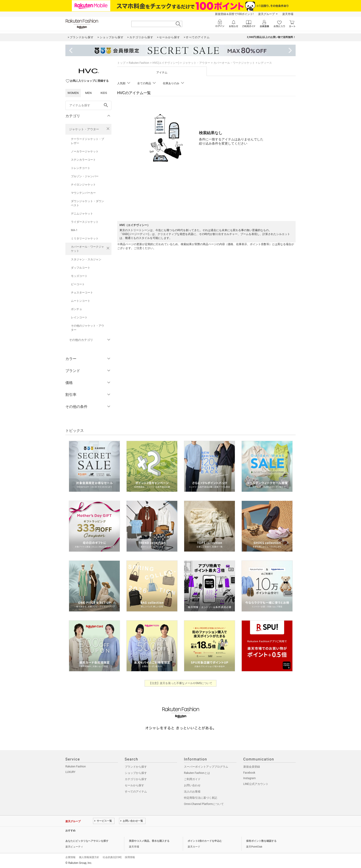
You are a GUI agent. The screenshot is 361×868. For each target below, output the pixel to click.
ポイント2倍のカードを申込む (205, 841)
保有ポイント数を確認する (261, 841)
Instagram (250, 778)
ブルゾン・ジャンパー (85, 176)
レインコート (79, 317)
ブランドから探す (136, 767)
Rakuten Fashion (139, 63)
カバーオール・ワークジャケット (87, 249)
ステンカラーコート (83, 160)
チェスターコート (82, 293)
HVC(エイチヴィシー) (166, 63)
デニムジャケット (82, 214)
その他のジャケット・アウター (87, 328)
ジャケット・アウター (84, 129)
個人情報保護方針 (89, 857)
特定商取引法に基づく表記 (201, 798)
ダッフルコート (81, 268)
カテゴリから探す (136, 779)
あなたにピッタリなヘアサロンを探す (87, 841)
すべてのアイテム (136, 792)
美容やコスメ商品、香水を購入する (149, 841)
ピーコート (78, 284)
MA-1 (74, 230)
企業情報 (70, 857)
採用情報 (130, 857)
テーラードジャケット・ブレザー (87, 141)
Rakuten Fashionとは (197, 773)
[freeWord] (88, 105)
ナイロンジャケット (83, 185)
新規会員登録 (252, 767)
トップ (121, 63)
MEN (88, 93)
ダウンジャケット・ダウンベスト (87, 203)
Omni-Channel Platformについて (204, 804)
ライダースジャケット (85, 222)
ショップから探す (136, 773)
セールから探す (134, 785)
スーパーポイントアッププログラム (206, 767)
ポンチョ (76, 309)
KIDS (104, 93)
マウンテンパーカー (83, 193)
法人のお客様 (192, 792)
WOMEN (73, 93)
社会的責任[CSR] (112, 857)
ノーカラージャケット (85, 151)
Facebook (249, 773)
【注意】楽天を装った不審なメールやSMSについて (181, 683)
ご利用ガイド (192, 779)
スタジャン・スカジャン (86, 259)
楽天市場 (288, 14)
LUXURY (70, 772)
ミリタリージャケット (85, 238)
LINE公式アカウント (256, 784)
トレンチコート (81, 168)
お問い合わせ (192, 785)
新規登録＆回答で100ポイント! (234, 14)
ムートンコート (81, 301)
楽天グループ (266, 14)
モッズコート (79, 276)
